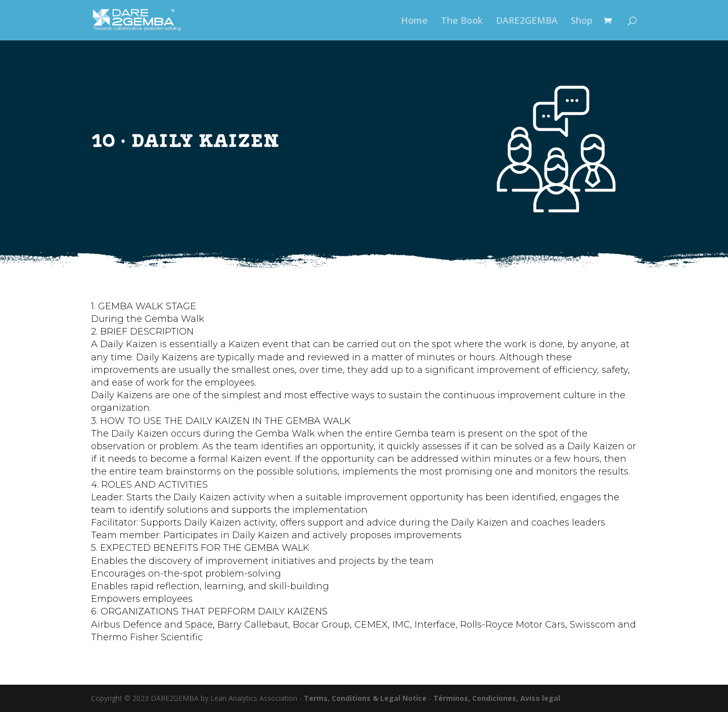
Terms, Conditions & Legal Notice (365, 698)
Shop (582, 21)
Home (414, 21)
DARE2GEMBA (527, 21)
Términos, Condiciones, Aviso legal (497, 698)
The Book (462, 21)
